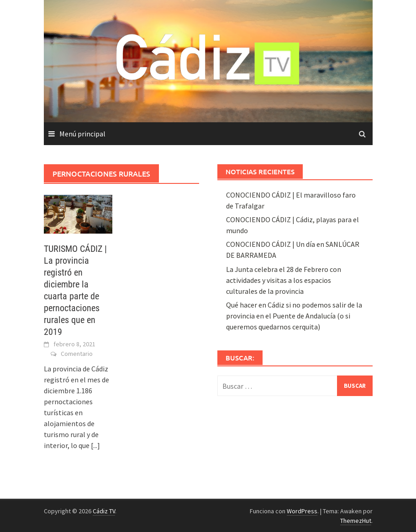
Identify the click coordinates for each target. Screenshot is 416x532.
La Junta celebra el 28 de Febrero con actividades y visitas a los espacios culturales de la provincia (284, 280)
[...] (95, 445)
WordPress (302, 511)
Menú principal (82, 134)
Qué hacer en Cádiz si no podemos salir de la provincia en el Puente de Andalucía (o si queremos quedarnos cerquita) (294, 316)
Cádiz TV (104, 511)
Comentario (77, 354)
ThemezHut (356, 521)
